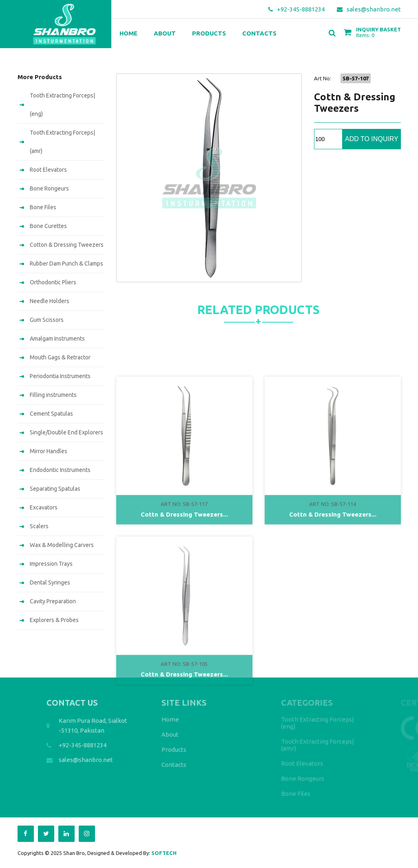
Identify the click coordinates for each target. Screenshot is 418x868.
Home (128, 33)
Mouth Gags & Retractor (60, 357)
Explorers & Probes (54, 620)
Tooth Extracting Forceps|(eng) (62, 105)
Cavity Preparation (53, 601)
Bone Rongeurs (49, 188)
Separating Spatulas (55, 489)
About (165, 33)
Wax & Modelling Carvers (62, 545)
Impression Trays (51, 564)
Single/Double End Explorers (66, 432)
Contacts (259, 33)
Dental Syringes (50, 582)
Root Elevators (48, 170)
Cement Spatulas (51, 414)
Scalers (39, 526)
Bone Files (43, 207)
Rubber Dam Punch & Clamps (66, 263)
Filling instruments (53, 395)
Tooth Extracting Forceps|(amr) (62, 142)
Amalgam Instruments (57, 339)
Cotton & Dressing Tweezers (67, 245)
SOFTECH (164, 853)
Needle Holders (50, 301)
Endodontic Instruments (60, 470)
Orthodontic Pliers (53, 282)
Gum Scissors (47, 320)
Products (209, 33)
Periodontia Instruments (60, 376)
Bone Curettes (48, 226)
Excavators (44, 507)
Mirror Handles (49, 451)
